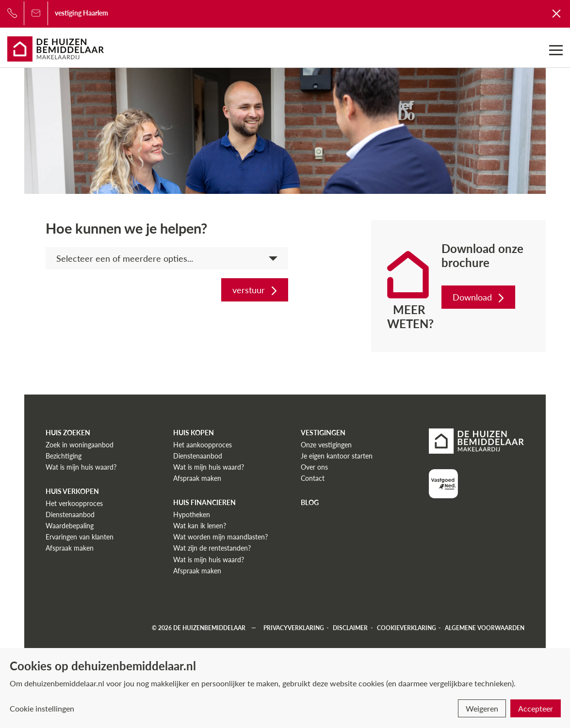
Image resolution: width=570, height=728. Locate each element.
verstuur (256, 290)
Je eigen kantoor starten (337, 456)
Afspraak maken (70, 548)
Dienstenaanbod (70, 514)
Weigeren (482, 708)
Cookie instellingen (42, 708)
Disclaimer (350, 628)
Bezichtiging (64, 456)
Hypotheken (192, 514)
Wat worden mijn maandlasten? (220, 537)
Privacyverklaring (294, 628)
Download (479, 297)
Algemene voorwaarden (485, 628)
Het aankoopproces (203, 445)
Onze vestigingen (326, 445)
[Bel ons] (12, 13)
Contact (313, 478)
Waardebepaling (70, 526)
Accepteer (536, 708)
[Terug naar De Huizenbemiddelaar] (557, 13)
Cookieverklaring (407, 628)
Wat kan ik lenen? (200, 526)
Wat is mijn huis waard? (81, 467)
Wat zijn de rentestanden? (212, 548)
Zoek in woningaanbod (80, 445)
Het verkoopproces (74, 503)
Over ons (314, 467)
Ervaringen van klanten (80, 537)
